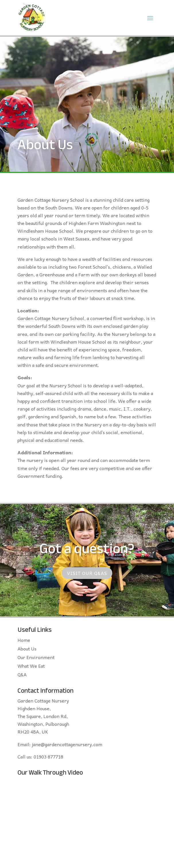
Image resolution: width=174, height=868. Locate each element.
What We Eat (31, 667)
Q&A (22, 675)
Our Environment (36, 658)
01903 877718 (48, 757)
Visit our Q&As (87, 573)
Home (24, 641)
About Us (27, 649)
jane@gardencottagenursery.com (67, 744)
